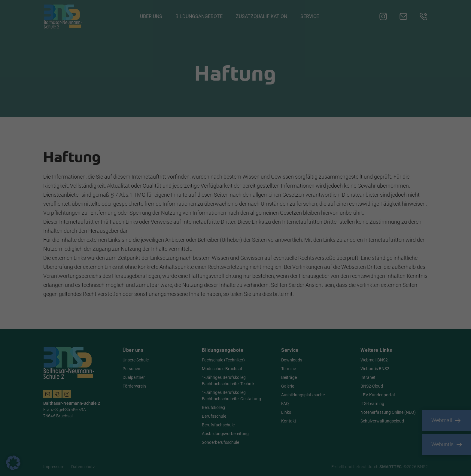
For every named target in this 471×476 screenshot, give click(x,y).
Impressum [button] (265, 312)
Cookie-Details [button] (208, 312)
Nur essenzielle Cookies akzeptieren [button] (235, 280)
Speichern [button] (293, 263)
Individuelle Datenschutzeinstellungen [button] (235, 298)
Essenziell (256, 169)
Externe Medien (261, 200)
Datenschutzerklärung (145, 243)
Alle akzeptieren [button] (178, 263)
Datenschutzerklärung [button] (238, 312)
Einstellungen (148, 249)
